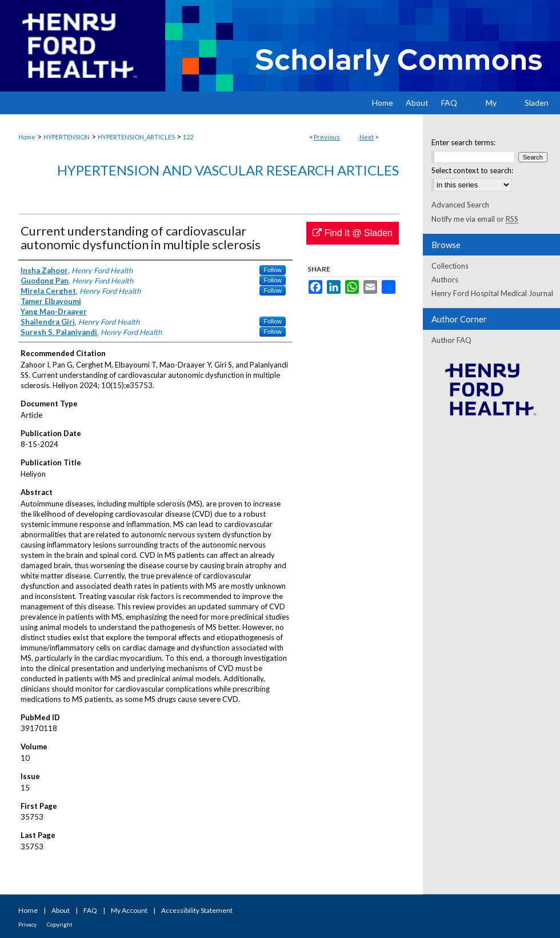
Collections (450, 266)
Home (27, 137)
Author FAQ (451, 340)
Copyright (60, 924)
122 (188, 137)
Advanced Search (460, 205)
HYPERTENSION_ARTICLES (136, 137)
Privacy (27, 924)
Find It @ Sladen (353, 233)
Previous (327, 137)
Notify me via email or (475, 219)
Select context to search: (472, 170)
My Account (129, 910)
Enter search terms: (463, 142)
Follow (273, 270)
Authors (445, 280)
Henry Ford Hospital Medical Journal (492, 293)
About (61, 910)
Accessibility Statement (197, 910)
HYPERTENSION (67, 137)
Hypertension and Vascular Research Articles (228, 170)
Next (367, 137)
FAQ (90, 910)
